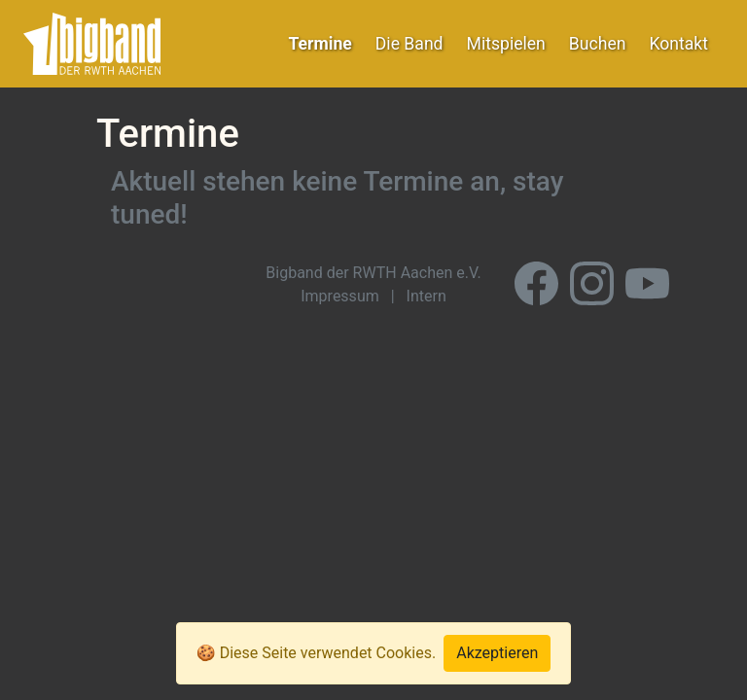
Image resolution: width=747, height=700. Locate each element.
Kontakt (678, 44)
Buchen (598, 44)
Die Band (409, 44)
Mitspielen (506, 44)
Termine (320, 44)
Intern (427, 296)
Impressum (340, 296)
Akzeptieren (497, 653)
